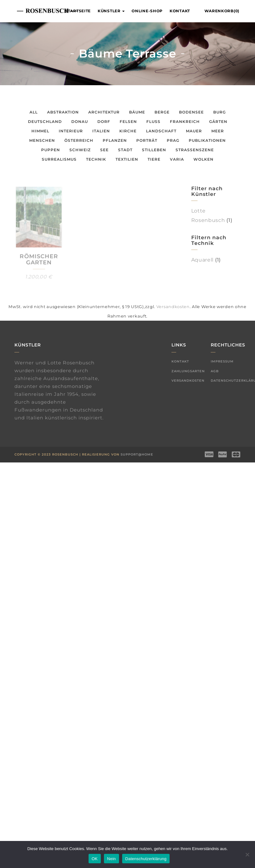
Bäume (137, 112)
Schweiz (80, 150)
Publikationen (207, 140)
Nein (111, 859)
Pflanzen (115, 140)
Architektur (104, 112)
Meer (218, 131)
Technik (96, 159)
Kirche (128, 131)
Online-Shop (147, 11)
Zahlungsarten (188, 371)
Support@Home (137, 454)
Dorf (104, 122)
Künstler (111, 11)
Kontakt (180, 11)
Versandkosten (173, 307)
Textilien (127, 159)
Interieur (71, 131)
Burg (220, 112)
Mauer (194, 131)
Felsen (128, 122)
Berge (162, 112)
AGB (215, 371)
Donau (80, 122)
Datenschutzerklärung (146, 859)
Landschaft (161, 131)
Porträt (147, 140)
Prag (173, 140)
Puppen (51, 150)
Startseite (78, 11)
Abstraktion (63, 112)
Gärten (218, 122)
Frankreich (185, 122)
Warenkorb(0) (222, 11)
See (104, 150)
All (34, 112)
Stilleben (154, 150)
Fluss (153, 122)
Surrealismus (59, 159)
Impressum (222, 361)
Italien (101, 131)
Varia (177, 159)
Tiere (154, 159)
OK (95, 859)
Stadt (125, 150)
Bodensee (191, 112)
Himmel (40, 131)
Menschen (42, 140)
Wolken (203, 159)
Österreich (79, 140)
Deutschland (45, 122)
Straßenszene (195, 150)
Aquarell (203, 260)
